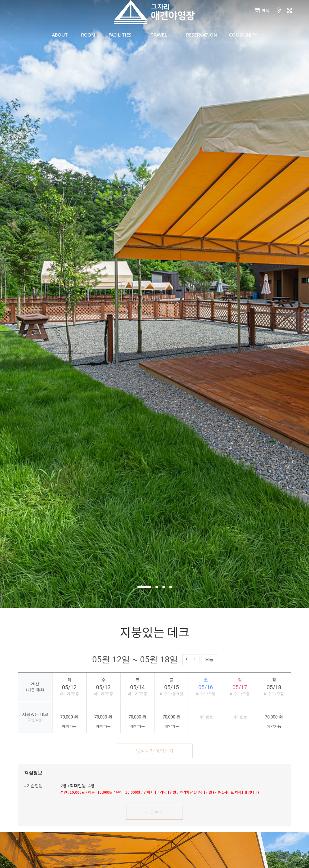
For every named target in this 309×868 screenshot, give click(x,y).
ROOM (88, 35)
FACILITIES (120, 35)
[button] (144, 587)
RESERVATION (201, 35)
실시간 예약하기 (155, 751)
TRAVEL (159, 35)
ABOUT (60, 35)
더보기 (154, 812)
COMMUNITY (243, 35)
